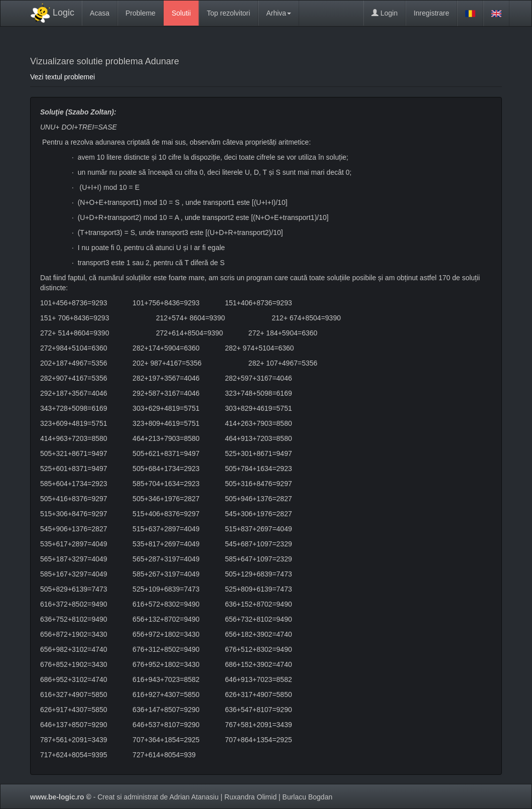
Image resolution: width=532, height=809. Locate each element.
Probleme (141, 13)
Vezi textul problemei (62, 77)
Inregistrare (431, 13)
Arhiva (279, 13)
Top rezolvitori (228, 13)
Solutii (181, 13)
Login (384, 13)
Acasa (100, 13)
